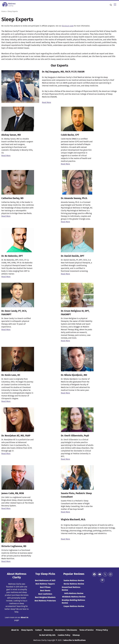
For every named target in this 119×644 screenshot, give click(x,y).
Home (4, 11)
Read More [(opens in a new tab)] (46, 102)
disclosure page (68, 26)
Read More (6, 156)
